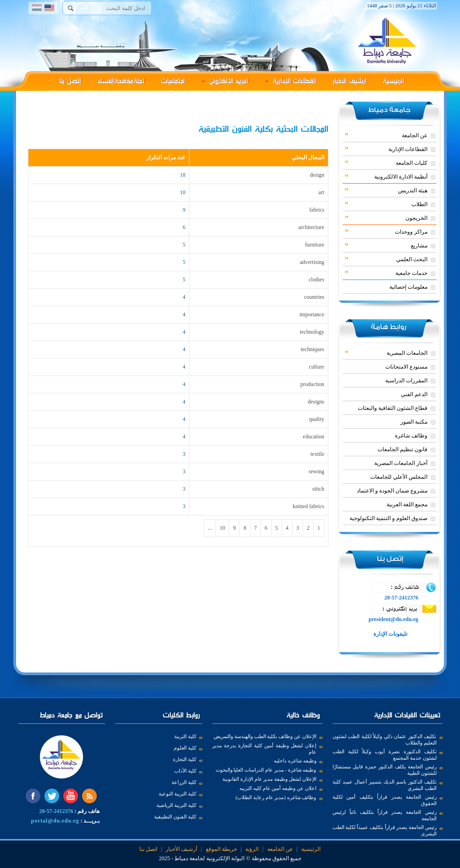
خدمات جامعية (386, 273)
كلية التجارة (185, 759)
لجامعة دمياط (190, 858)
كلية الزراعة (184, 782)
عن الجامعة (386, 135)
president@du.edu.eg (393, 619)
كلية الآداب (185, 771)
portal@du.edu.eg (55, 821)
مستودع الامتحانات (406, 367)
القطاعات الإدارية (291, 81)
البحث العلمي (386, 259)
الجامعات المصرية (386, 353)
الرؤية (252, 849)
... (210, 528)
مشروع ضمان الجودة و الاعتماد (392, 491)
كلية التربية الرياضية (176, 805)
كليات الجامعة (386, 162)
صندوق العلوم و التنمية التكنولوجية (388, 518)
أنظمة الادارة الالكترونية (386, 176)
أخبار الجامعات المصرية (401, 463)
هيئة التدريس (386, 190)
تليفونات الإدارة (390, 634)
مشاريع (386, 245)
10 (222, 528)
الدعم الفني (414, 394)
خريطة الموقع (222, 849)
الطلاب (386, 204)
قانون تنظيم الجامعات (402, 449)
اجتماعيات (173, 81)
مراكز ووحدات (386, 231)
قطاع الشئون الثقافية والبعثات (393, 408)
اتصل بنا (148, 849)
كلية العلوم (185, 748)
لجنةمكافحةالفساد (121, 81)
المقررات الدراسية (406, 381)
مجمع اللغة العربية (407, 504)
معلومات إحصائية (408, 287)
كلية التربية (185, 736)
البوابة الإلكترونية (225, 858)
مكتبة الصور (414, 422)
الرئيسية (393, 81)
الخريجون (386, 218)
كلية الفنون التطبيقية (175, 817)
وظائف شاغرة (411, 436)
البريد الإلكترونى (225, 81)
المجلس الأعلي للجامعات (399, 477)
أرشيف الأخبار (350, 81)
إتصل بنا (70, 81)
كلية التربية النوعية (177, 794)
